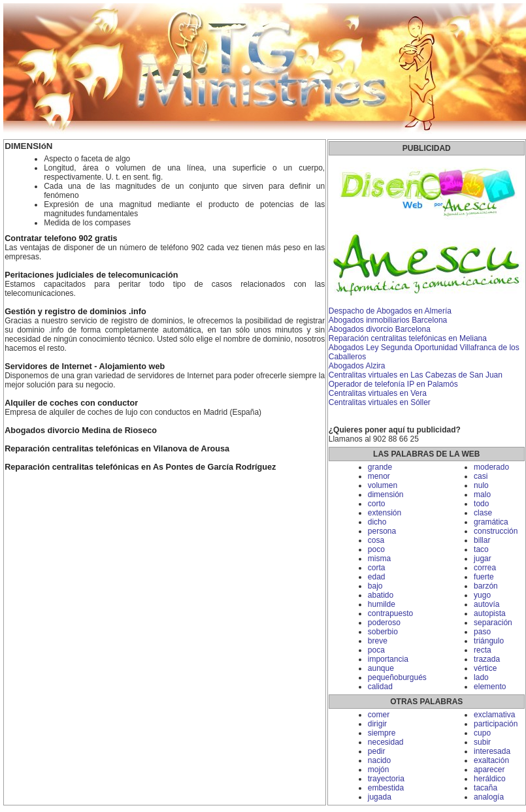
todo (481, 504)
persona (382, 531)
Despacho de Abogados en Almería (390, 311)
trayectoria (386, 779)
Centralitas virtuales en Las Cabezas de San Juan (416, 375)
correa (485, 568)
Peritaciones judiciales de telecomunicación (91, 275)
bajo (375, 586)
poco (376, 549)
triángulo (489, 641)
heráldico (490, 779)
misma (379, 559)
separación (493, 623)
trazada (487, 659)
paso (482, 632)
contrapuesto (390, 613)
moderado (491, 467)
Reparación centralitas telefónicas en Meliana (408, 338)
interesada (492, 751)
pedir (377, 751)
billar (482, 540)
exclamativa (494, 715)
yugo (482, 595)
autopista (490, 613)
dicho (377, 522)
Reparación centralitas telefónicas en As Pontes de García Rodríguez (140, 467)
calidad (380, 687)
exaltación (491, 760)
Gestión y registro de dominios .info (75, 312)
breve (378, 641)
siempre (382, 733)
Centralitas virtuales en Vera (378, 393)
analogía (489, 797)
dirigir (377, 724)
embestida (386, 788)
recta (483, 650)
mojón (379, 770)
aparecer (489, 770)
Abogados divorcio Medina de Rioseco (81, 430)
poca (376, 650)
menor (379, 476)
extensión (385, 513)
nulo (481, 485)
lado (481, 677)
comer (379, 715)
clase (483, 513)
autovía (486, 604)
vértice (485, 668)
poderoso (384, 623)
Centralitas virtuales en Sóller (380, 402)
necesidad (386, 742)
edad (377, 577)
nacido (379, 760)
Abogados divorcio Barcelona (380, 329)
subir (482, 742)
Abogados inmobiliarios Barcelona (388, 320)
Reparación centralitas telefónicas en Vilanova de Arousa (117, 449)
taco (481, 549)
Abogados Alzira (357, 366)
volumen (383, 485)
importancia (388, 659)
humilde (382, 604)
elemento (490, 687)
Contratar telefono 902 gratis (61, 238)
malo (482, 495)
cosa (376, 540)
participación (496, 724)
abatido (381, 595)
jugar (483, 559)
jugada (380, 797)
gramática (491, 522)
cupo (482, 733)
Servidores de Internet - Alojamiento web (85, 366)
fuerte (484, 577)
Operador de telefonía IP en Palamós (393, 384)
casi (481, 476)
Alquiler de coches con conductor (71, 403)
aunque (381, 668)
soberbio (383, 632)
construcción (496, 531)
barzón (486, 586)
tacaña (485, 788)
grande (380, 467)
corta (377, 568)
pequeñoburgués (397, 677)
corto (377, 504)
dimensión (386, 495)
